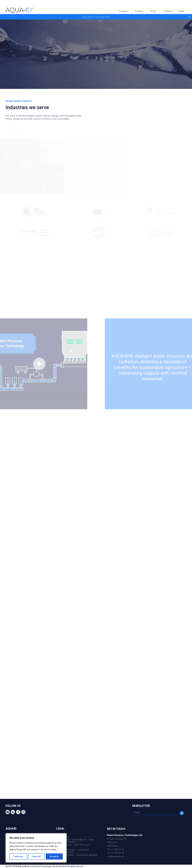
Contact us (168, 11)
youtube (172, 5)
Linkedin (177, 5)
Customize (18, 856)
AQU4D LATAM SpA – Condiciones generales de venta (72, 851)
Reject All (37, 856)
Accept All (54, 856)
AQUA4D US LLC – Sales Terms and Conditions (73, 846)
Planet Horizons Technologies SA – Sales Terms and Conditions (75, 841)
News (153, 11)
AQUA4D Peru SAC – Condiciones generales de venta (77, 856)
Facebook (182, 5)
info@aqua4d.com (116, 857)
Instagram (187, 5)
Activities (139, 11)
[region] (36, 848)
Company (123, 11)
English (181, 11)
